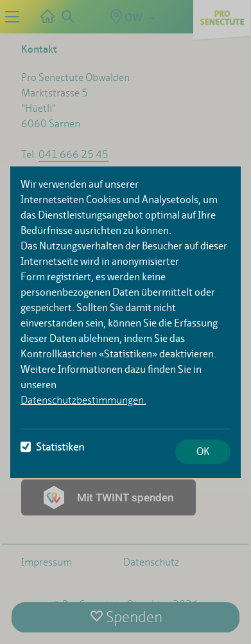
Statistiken (52, 447)
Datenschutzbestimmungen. (83, 400)
